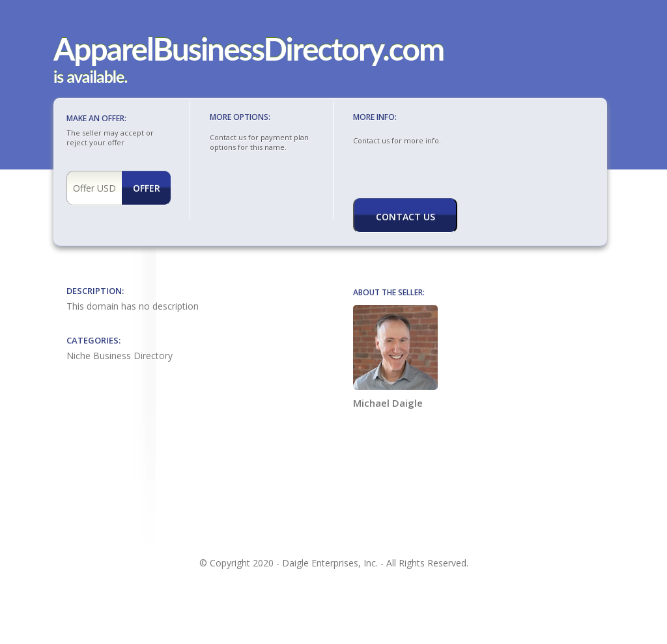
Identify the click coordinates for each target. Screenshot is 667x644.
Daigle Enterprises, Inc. (330, 563)
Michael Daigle (395, 357)
